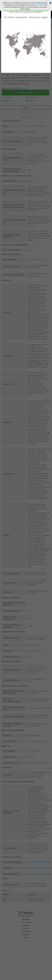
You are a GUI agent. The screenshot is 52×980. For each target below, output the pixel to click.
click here (40, 5)
